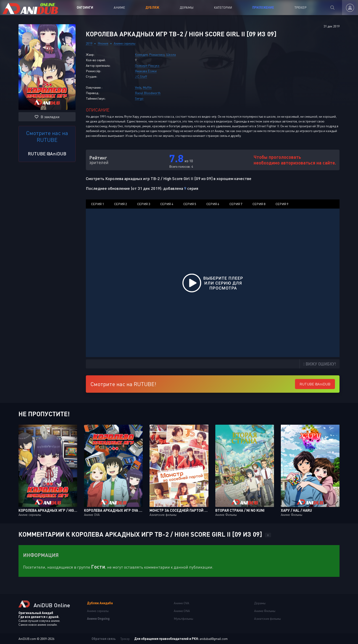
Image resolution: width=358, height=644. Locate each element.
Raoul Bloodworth (148, 93)
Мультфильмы (183, 619)
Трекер (300, 7)
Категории (223, 7)
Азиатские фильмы (267, 619)
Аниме (119, 7)
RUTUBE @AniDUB (47, 154)
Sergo (139, 98)
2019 (89, 43)
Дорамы (187, 7)
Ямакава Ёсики (146, 71)
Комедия (141, 54)
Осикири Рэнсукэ (147, 65)
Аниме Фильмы (265, 611)
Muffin (147, 87)
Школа (171, 54)
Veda (138, 87)
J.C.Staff (141, 76)
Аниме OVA (182, 603)
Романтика (157, 54)
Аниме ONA (182, 611)
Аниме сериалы (125, 43)
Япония (103, 43)
